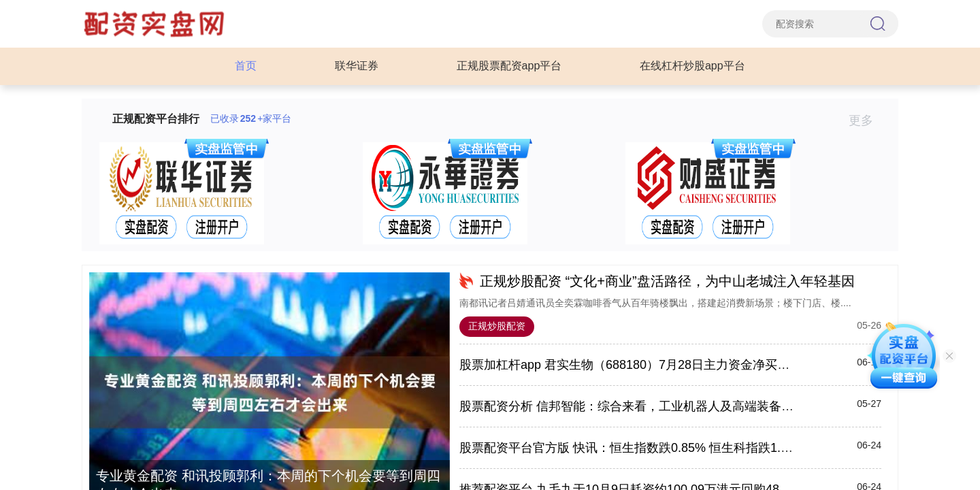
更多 (867, 120)
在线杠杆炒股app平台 (692, 66)
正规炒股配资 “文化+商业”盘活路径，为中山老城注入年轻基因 (667, 281)
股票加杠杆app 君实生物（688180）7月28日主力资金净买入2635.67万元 (659, 365)
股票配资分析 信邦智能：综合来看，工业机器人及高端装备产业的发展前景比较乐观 (688, 406)
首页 (246, 66)
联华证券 (357, 66)
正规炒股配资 (497, 326)
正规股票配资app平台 (509, 66)
